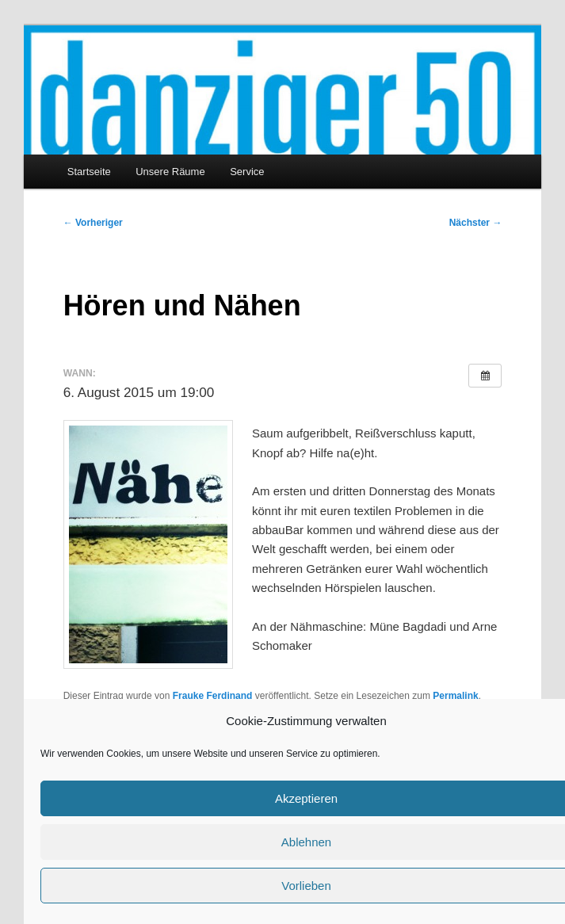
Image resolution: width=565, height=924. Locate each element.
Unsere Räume (170, 172)
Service (247, 172)
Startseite (89, 172)
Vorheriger (93, 223)
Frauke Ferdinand (213, 696)
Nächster (476, 223)
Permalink (455, 696)
